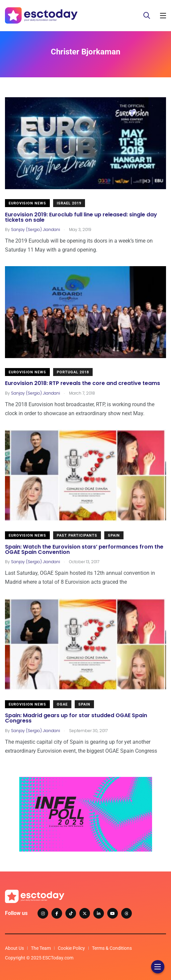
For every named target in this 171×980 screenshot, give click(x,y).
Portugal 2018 (73, 372)
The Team (41, 948)
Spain (114, 535)
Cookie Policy (71, 948)
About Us (14, 948)
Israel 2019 (69, 203)
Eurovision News (27, 203)
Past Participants (77, 535)
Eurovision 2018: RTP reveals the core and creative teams (83, 383)
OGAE (62, 704)
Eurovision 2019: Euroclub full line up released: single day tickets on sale (81, 217)
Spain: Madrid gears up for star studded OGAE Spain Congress (76, 718)
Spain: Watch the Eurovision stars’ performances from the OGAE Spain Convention (84, 549)
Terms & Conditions (112, 948)
